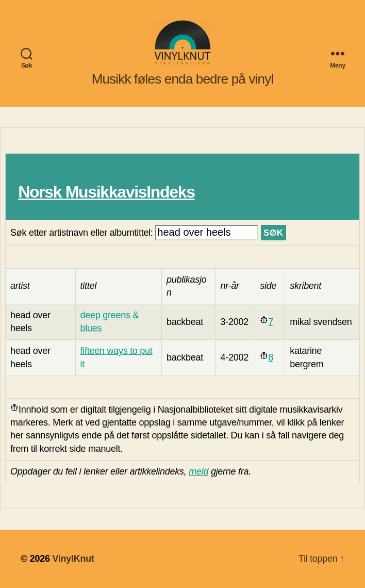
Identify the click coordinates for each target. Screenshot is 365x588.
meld (198, 471)
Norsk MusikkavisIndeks (106, 192)
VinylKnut (73, 559)
